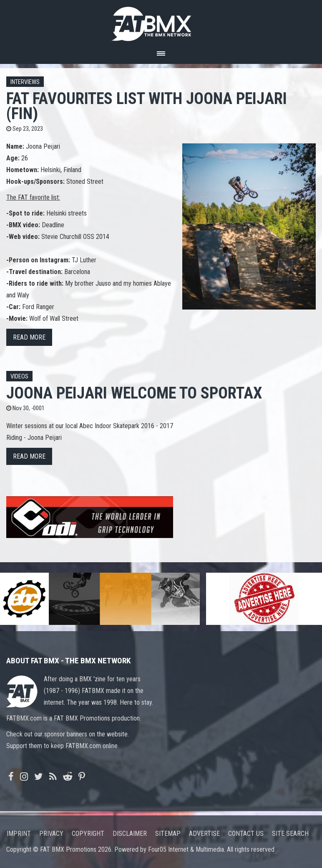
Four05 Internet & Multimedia (186, 849)
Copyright (88, 834)
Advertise (204, 834)
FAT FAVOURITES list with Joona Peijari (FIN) (147, 106)
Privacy (51, 834)
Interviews (25, 82)
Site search (290, 834)
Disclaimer (130, 834)
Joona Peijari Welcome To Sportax (134, 393)
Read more (29, 337)
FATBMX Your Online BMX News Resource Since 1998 (161, 22)
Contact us (246, 834)
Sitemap (168, 834)
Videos (19, 377)
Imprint (19, 834)
